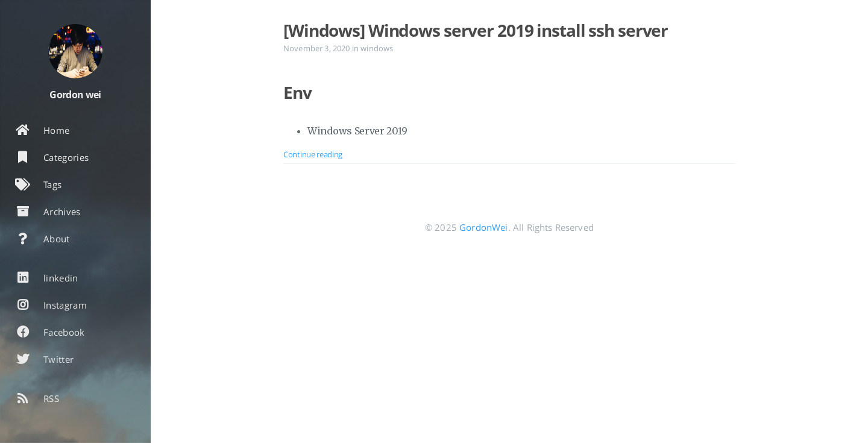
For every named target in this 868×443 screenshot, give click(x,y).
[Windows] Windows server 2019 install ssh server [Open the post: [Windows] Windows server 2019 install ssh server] (476, 30)
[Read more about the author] (75, 51)
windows (377, 48)
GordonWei (483, 227)
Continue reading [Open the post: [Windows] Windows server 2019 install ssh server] (313, 154)
